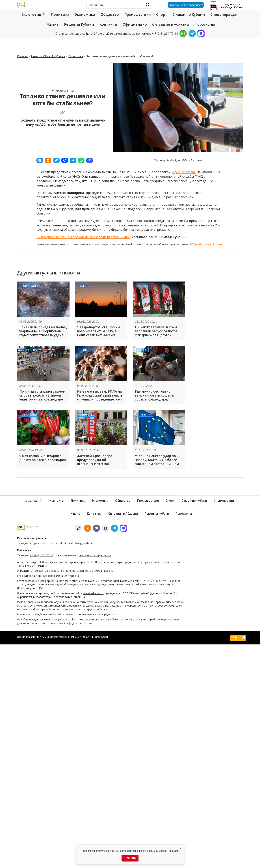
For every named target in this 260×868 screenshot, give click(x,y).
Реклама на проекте (32, 538)
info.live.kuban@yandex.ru (78, 543)
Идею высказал (184, 172)
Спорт (162, 14)
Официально (135, 24)
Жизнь (53, 24)
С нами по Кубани (189, 14)
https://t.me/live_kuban (206, 244)
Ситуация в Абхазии (171, 24)
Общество (110, 14)
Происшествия (137, 14)
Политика (60, 14)
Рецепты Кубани (79, 24)
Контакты (108, 24)
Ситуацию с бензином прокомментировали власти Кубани (83, 237)
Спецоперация (224, 14)
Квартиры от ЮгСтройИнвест (186, 5)
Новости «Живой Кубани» (48, 56)
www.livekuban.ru (93, 593)
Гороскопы (205, 24)
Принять (130, 858)
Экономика (85, 14)
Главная (23, 56)
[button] (40, 160)
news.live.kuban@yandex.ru (95, 555)
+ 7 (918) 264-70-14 (41, 543)
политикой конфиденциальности (71, 623)
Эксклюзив (34, 14)
